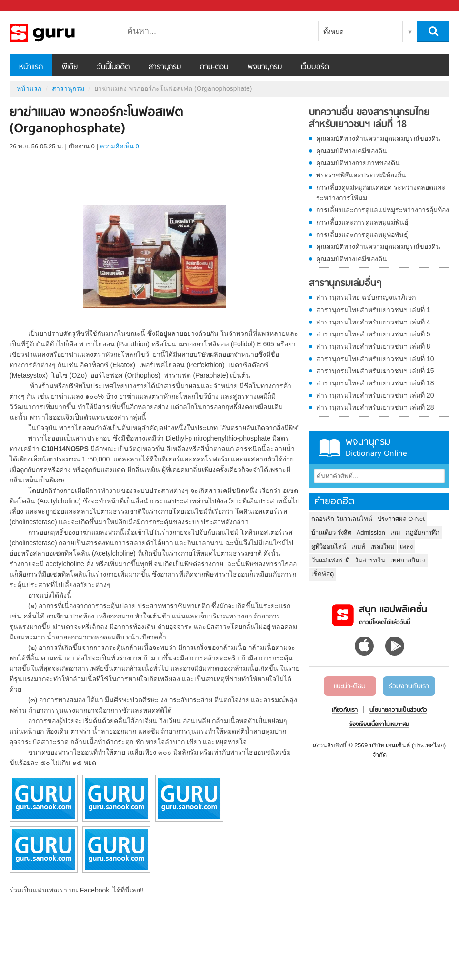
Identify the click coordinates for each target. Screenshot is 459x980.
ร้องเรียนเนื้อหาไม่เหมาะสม (379, 725)
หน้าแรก (31, 67)
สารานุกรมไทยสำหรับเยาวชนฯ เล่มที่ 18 (375, 383)
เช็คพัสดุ (323, 574)
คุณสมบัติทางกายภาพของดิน (358, 163)
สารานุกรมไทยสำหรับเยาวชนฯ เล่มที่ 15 (375, 371)
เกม (395, 533)
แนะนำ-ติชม (350, 686)
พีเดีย (70, 67)
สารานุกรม (165, 67)
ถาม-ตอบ (214, 67)
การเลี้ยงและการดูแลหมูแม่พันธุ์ (362, 222)
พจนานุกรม (265, 67)
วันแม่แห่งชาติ (330, 560)
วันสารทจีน (370, 560)
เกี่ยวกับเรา (345, 710)
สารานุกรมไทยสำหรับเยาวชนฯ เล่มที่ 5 (373, 334)
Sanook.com (29, 6)
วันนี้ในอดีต (113, 67)
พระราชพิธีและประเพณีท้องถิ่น (361, 175)
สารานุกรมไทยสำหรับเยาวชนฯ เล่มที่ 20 (375, 395)
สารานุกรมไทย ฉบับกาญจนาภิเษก (366, 297)
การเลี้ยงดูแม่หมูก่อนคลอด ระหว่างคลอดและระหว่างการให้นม (381, 193)
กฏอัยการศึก (423, 533)
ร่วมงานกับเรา (409, 686)
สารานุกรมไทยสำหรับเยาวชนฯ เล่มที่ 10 (375, 359)
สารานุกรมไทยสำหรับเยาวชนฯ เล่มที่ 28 (375, 407)
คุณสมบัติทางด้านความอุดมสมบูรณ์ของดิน (378, 138)
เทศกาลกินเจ (408, 560)
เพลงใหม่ (383, 546)
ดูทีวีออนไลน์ (329, 546)
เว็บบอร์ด (315, 67)
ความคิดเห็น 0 (120, 146)
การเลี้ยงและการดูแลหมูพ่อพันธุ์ (362, 235)
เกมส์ (358, 546)
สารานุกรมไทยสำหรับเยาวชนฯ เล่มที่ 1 (373, 310)
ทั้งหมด (334, 32)
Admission (371, 533)
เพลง (406, 546)
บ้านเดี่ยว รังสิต (331, 533)
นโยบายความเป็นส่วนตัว (398, 710)
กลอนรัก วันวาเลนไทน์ (342, 519)
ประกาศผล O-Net (401, 519)
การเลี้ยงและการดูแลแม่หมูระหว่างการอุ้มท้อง (383, 210)
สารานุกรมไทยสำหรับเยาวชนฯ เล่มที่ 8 (373, 346)
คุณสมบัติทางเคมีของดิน (352, 151)
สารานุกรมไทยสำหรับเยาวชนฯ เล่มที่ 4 (373, 322)
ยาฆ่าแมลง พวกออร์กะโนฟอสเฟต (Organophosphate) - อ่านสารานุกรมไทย (60, 33)
